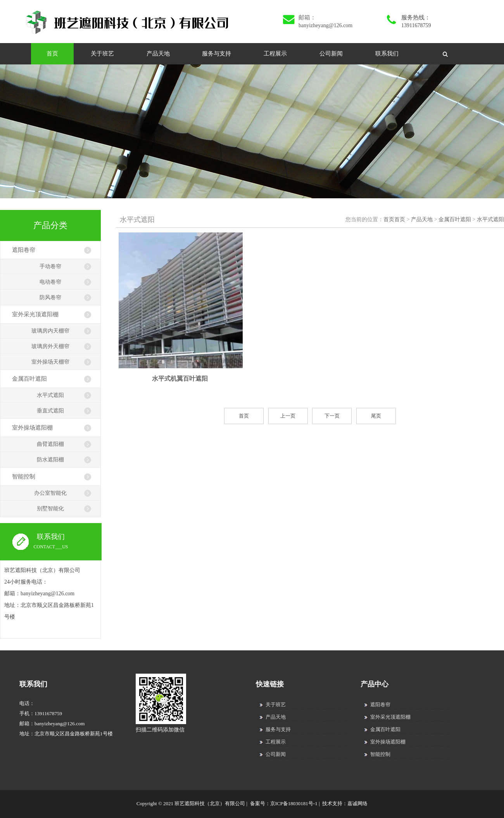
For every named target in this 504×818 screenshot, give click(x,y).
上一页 (288, 416)
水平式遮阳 (50, 395)
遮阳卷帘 (24, 250)
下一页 (332, 416)
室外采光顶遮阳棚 (35, 314)
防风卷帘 (50, 297)
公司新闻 (331, 54)
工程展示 (275, 54)
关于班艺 (102, 54)
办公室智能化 (50, 493)
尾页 (376, 416)
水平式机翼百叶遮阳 (180, 379)
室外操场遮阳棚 (32, 428)
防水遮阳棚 (50, 460)
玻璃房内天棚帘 (50, 331)
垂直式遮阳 (50, 411)
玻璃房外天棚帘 (50, 346)
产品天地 (158, 54)
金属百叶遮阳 (29, 379)
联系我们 (387, 54)
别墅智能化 (50, 509)
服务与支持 (217, 54)
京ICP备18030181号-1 (294, 803)
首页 (52, 54)
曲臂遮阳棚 (50, 444)
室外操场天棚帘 (50, 362)
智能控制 (24, 477)
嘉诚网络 (357, 803)
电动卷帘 (50, 282)
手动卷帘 (50, 266)
